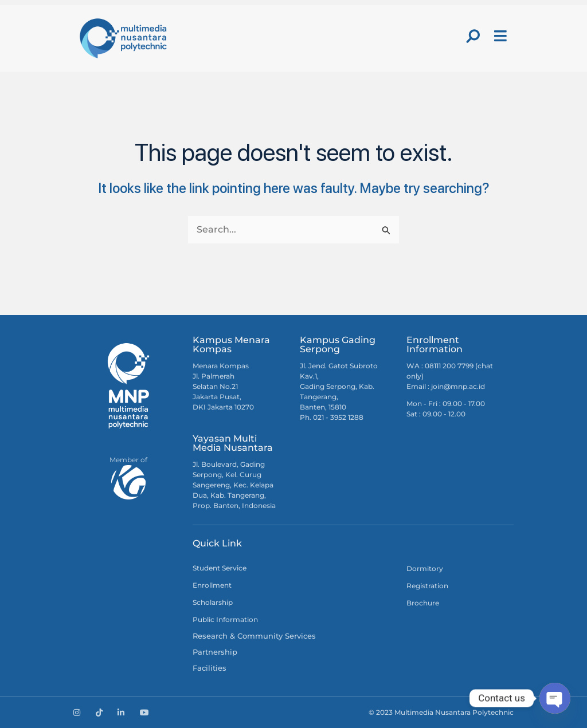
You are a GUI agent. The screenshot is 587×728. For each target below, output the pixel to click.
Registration (427, 582)
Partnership (213, 650)
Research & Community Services (249, 633)
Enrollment (212, 581)
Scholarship (213, 598)
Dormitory (425, 564)
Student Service (220, 564)
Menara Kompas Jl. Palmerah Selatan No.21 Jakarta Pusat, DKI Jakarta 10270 (223, 382)
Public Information (225, 615)
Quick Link (217, 539)
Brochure (423, 599)
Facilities (208, 667)
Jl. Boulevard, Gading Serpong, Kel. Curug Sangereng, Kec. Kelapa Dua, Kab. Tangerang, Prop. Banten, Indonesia (234, 481)
